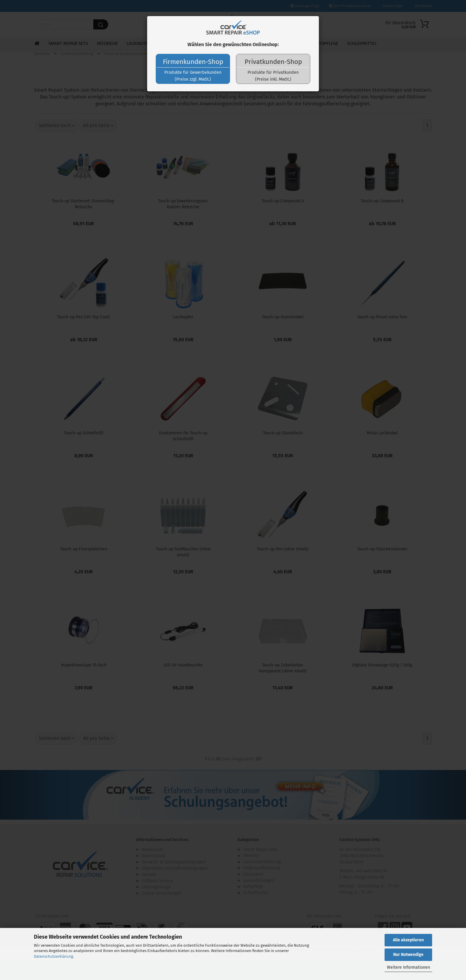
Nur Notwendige (408, 955)
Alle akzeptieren (408, 940)
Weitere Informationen (408, 967)
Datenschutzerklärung (53, 956)
